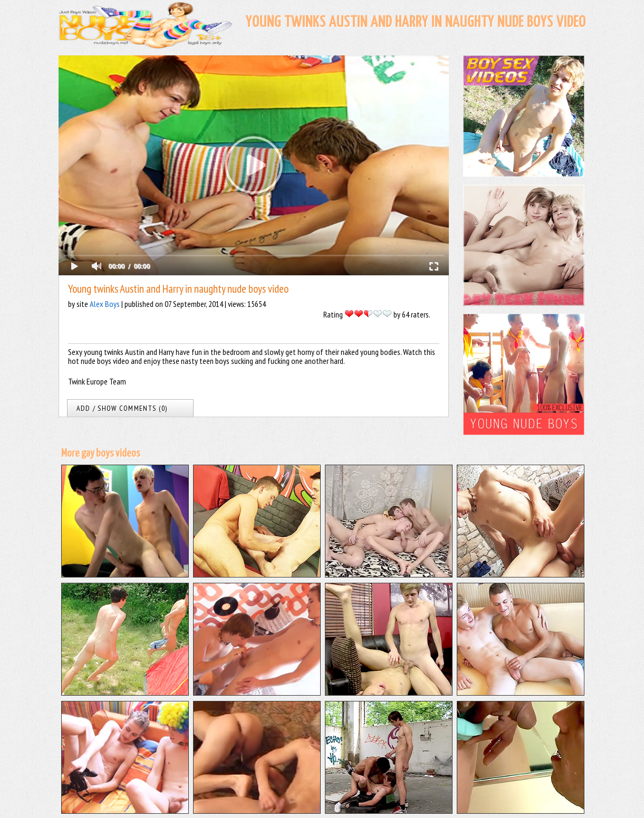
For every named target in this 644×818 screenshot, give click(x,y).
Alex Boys (105, 304)
